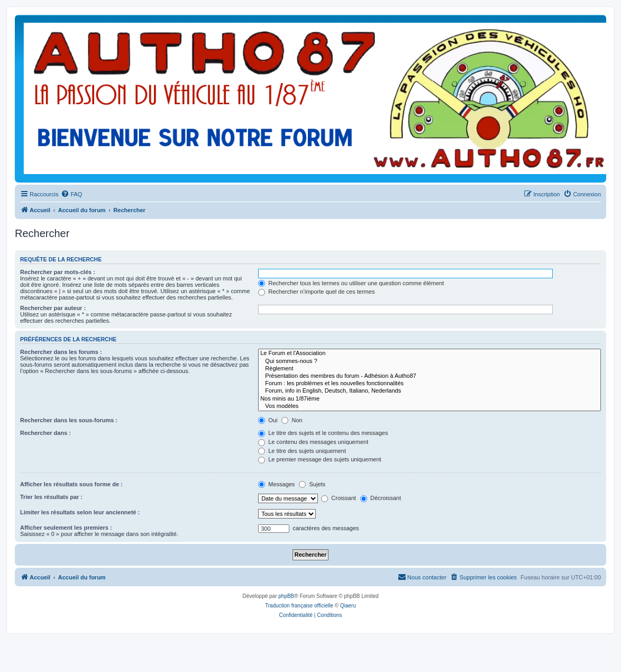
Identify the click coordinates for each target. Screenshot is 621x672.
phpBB (286, 596)
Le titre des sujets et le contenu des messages (323, 433)
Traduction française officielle (299, 606)
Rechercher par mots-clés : (58, 272)
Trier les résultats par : (51, 497)
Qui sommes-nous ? (430, 361)
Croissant (339, 498)
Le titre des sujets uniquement (302, 451)
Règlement (430, 369)
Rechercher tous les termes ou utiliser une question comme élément (351, 283)
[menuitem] (71, 194)
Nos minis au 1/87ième (430, 399)
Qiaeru (348, 606)
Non (292, 420)
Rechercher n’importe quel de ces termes (316, 292)
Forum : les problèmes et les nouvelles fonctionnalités (430, 384)
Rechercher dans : (45, 433)
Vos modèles (430, 406)
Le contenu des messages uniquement (313, 442)
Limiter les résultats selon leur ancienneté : (80, 512)
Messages (276, 484)
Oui (268, 420)
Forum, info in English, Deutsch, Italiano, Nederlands (430, 391)
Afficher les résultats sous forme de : (71, 484)
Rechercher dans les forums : (61, 352)
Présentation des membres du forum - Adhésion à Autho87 (430, 376)
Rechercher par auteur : (53, 308)
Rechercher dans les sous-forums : (69, 420)
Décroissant (381, 498)
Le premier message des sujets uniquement (319, 459)
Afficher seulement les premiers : (66, 528)
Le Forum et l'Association (430, 353)
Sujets (312, 484)
